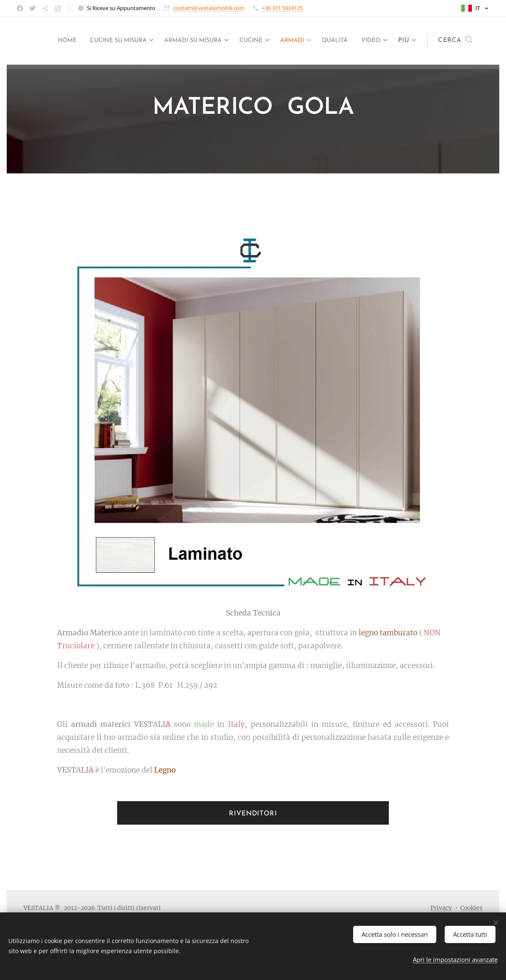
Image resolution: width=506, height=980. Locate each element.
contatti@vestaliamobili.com (209, 8)
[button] (455, 41)
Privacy (441, 908)
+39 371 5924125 (282, 8)
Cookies (471, 908)
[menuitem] (70, 41)
